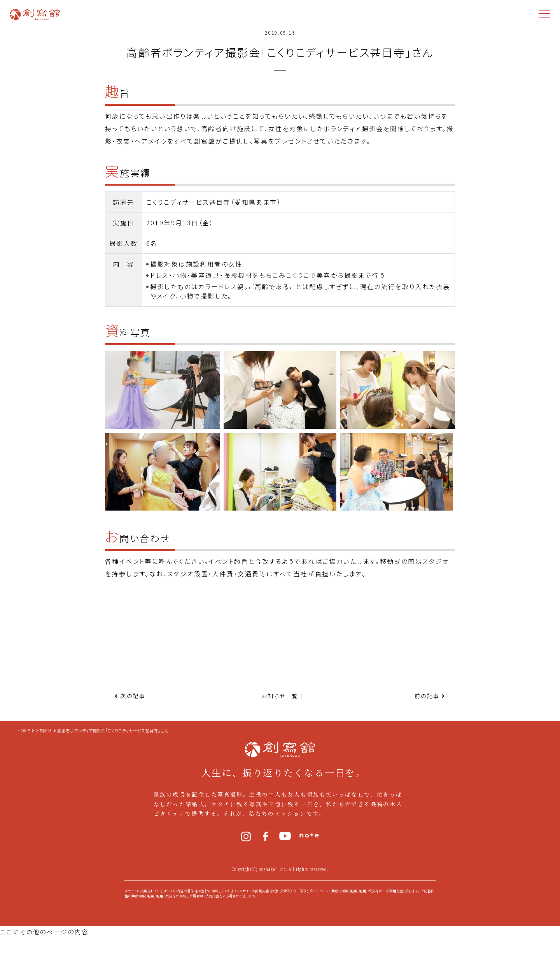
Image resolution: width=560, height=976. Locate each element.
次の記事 (133, 696)
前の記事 (427, 696)
